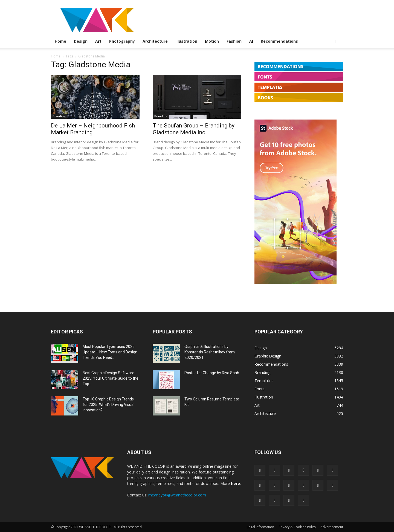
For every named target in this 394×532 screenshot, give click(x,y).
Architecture (155, 41)
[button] (337, 42)
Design (81, 41)
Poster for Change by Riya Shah (212, 373)
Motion (212, 41)
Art (98, 41)
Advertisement (332, 527)
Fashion (234, 41)
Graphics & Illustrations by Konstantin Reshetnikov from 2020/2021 (210, 352)
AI (251, 41)
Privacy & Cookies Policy (297, 527)
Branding (59, 116)
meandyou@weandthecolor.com (177, 495)
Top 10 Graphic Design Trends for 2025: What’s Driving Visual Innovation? (108, 405)
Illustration (186, 41)
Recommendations (279, 41)
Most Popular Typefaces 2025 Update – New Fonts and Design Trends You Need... (110, 352)
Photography (122, 41)
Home (60, 41)
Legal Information (260, 527)
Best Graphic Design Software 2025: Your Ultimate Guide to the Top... (111, 378)
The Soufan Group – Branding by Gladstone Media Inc (194, 129)
